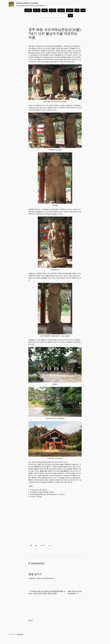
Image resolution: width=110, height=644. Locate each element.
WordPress (20, 634)
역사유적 (37, 10)
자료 (83, 10)
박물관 (45, 10)
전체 (77, 10)
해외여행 (61, 10)
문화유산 (28, 10)
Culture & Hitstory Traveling (27, 3)
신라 (50, 545)
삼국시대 (43, 545)
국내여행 (53, 10)
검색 (70, 15)
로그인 (45, 578)
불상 (36, 545)
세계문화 (70, 10)
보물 (31, 545)
